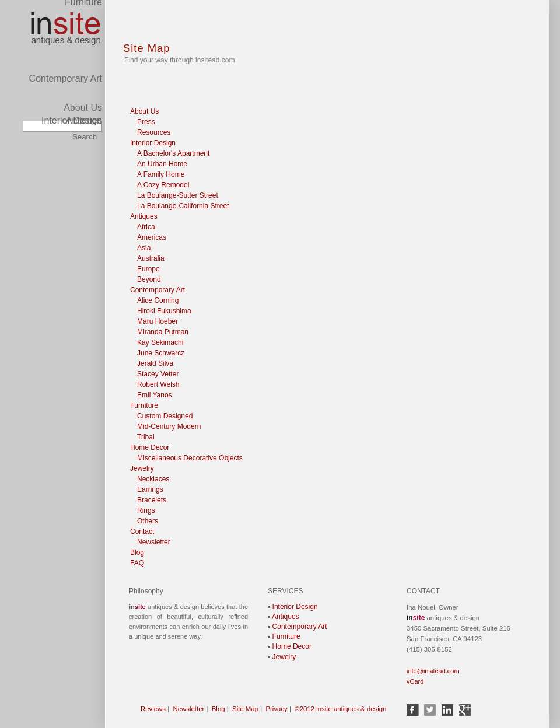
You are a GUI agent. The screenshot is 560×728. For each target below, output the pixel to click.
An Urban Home (162, 164)
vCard (415, 681)
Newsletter (154, 542)
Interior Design (72, 120)
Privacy (276, 709)
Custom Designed (165, 416)
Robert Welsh (158, 384)
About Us (83, 108)
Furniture (144, 405)
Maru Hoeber (157, 321)
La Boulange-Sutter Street (178, 195)
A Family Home (161, 174)
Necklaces (153, 479)
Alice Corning (158, 300)
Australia (151, 258)
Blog (137, 552)
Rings (146, 510)
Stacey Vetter (158, 374)
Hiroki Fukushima (164, 311)
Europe (148, 269)
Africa (146, 227)
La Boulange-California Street (183, 206)
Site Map (147, 48)
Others (148, 521)
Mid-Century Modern (169, 426)
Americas (152, 237)
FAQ (137, 563)
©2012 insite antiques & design (340, 709)
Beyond (149, 279)
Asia (144, 248)
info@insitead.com (433, 671)
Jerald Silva (155, 363)
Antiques (84, 90)
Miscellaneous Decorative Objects (190, 458)
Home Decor (150, 447)
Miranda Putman (163, 332)
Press (146, 122)
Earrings (150, 489)
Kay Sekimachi (160, 342)
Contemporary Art (66, 8)
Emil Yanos (155, 395)
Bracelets (152, 500)
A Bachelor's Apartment (173, 153)
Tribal (146, 437)
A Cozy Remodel (163, 185)
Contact (142, 531)
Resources (154, 132)
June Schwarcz (161, 353)
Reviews (153, 709)
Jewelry (142, 468)
